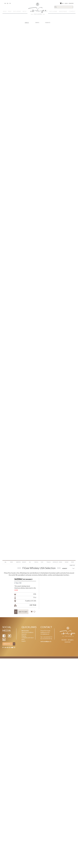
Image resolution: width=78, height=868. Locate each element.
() (62, 3)
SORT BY (72, 565)
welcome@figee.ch (46, 641)
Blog (25, 11)
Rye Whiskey (23, 579)
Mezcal (36, 562)
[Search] (64, 7)
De (8, 3)
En (5, 3)
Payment (24, 634)
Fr (10, 3)
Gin (30, 562)
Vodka (60, 562)
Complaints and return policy (28, 639)
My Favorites (25, 631)
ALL (5, 562)
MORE (16, 590)
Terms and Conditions (28, 632)
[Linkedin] (4, 640)
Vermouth (55, 562)
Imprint (24, 641)
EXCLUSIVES (17, 11)
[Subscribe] (14, 644)
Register (71, 3)
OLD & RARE (53, 11)
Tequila (49, 562)
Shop (5, 11)
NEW (10, 11)
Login (66, 3)
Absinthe (18, 562)
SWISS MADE (63, 11)
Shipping (24, 636)
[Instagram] (10, 637)
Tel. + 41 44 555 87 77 (46, 637)
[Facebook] (4, 637)
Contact (72, 11)
